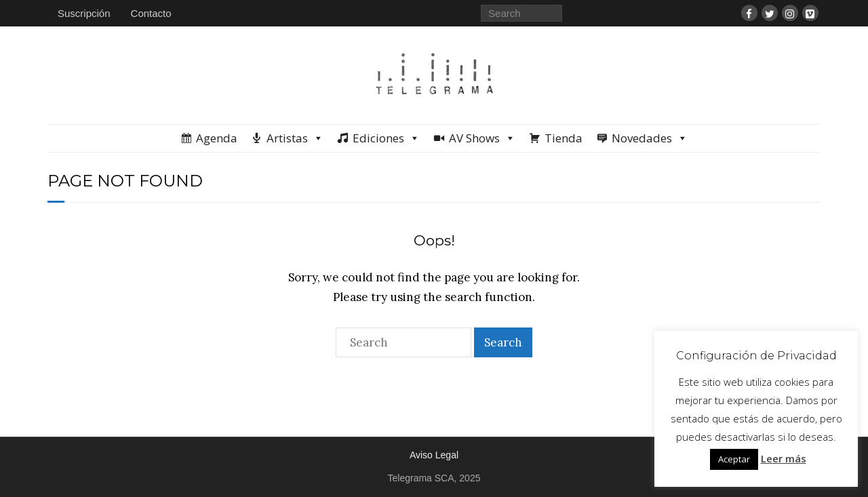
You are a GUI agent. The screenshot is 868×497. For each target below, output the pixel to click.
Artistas (295, 138)
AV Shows (482, 138)
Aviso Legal (434, 455)
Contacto (151, 13)
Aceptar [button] (734, 459)
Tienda (564, 138)
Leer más (784, 458)
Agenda (217, 138)
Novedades (650, 138)
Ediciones (386, 138)
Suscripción (84, 13)
